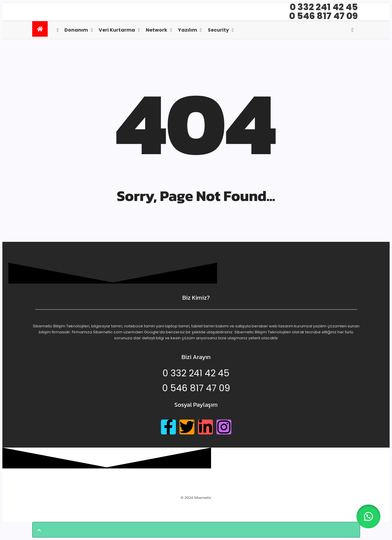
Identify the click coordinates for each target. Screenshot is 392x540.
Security (218, 30)
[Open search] (353, 30)
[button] (368, 516)
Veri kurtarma (117, 30)
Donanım (76, 30)
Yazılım (188, 30)
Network (157, 30)
